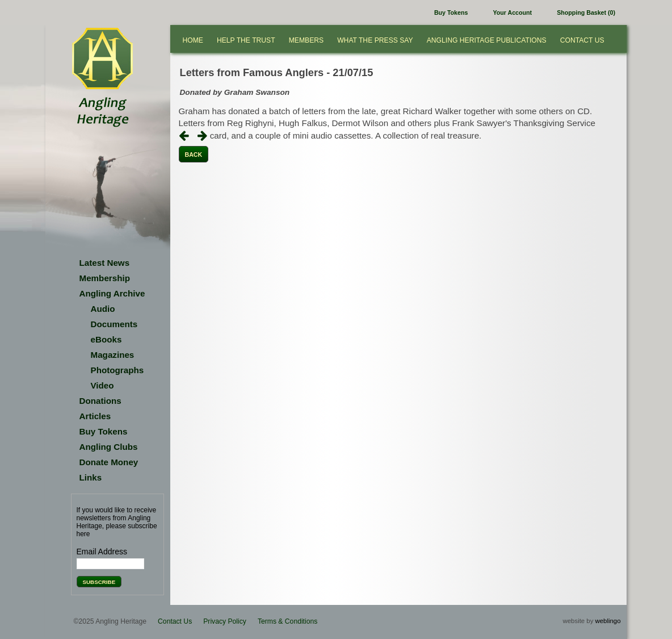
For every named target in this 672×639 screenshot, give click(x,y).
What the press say (375, 40)
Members (306, 40)
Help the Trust (246, 40)
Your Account (513, 12)
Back (194, 154)
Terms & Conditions (287, 621)
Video (102, 385)
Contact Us (582, 40)
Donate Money (109, 462)
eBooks (106, 339)
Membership (105, 278)
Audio (103, 309)
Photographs (117, 370)
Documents (114, 324)
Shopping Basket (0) (586, 12)
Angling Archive (112, 293)
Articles (95, 416)
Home (193, 40)
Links (91, 477)
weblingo (608, 621)
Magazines (113, 355)
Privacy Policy (225, 621)
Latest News (105, 263)
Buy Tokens (451, 12)
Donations (100, 401)
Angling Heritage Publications (487, 40)
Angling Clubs (109, 447)
